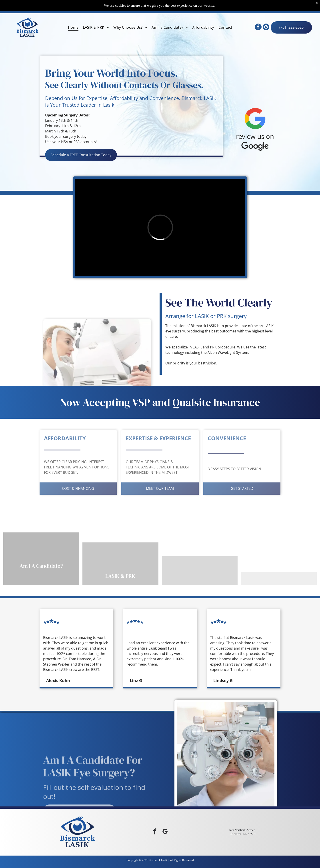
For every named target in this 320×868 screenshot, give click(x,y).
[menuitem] (73, 27)
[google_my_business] (266, 27)
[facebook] (258, 27)
